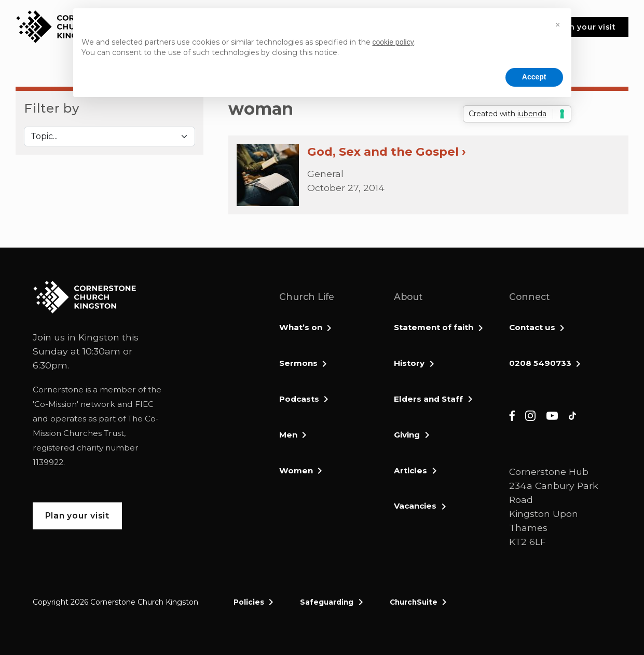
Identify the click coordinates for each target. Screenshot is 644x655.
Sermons (298, 363)
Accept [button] (534, 77)
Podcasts (299, 399)
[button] (558, 25)
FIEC (144, 404)
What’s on (301, 327)
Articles (410, 470)
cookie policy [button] (393, 42)
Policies (249, 602)
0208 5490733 (540, 363)
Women (296, 470)
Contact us (532, 327)
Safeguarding (327, 602)
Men (288, 435)
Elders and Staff (428, 399)
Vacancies (415, 506)
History (409, 363)
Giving (407, 435)
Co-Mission (56, 404)
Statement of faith (434, 327)
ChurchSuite (414, 602)
